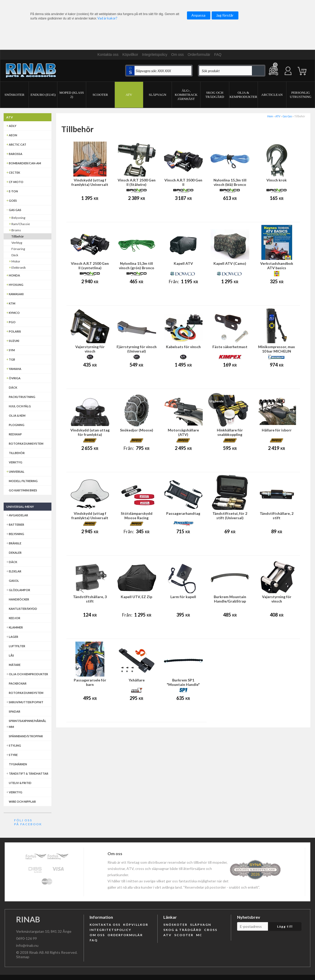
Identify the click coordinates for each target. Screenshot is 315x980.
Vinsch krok (277, 180)
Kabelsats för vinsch (183, 347)
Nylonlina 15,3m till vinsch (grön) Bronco (137, 266)
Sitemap (23, 957)
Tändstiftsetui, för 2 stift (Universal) (230, 516)
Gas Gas (287, 116)
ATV (278, 116)
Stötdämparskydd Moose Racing (137, 516)
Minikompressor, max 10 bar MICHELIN (277, 349)
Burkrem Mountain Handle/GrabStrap (230, 599)
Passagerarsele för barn (90, 682)
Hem (270, 116)
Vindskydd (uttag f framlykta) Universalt (90, 182)
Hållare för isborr (277, 430)
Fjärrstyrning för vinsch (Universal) (137, 349)
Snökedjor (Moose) (137, 430)
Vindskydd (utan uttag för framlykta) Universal (90, 434)
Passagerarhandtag (183, 513)
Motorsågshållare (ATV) (183, 432)
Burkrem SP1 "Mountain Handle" (183, 682)
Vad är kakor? (107, 18)
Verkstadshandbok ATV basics (277, 266)
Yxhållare (137, 680)
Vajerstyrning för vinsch (90, 349)
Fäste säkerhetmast (230, 347)
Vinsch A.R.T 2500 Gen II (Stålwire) (137, 182)
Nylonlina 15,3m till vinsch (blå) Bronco (230, 182)
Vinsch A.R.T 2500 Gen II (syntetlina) (90, 266)
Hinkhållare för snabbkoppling (230, 432)
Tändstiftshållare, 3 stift (90, 599)
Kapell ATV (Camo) (230, 263)
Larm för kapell (183, 597)
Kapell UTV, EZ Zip (136, 597)
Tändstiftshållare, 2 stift (277, 516)
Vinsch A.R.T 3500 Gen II (183, 182)
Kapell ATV (183, 263)
